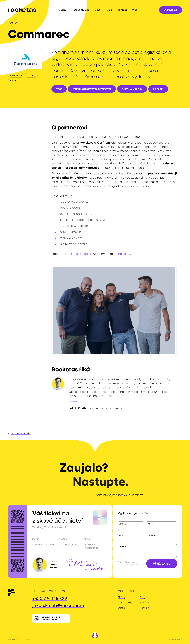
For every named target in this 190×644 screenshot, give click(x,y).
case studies (83, 254)
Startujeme (171, 10)
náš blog (124, 254)
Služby (122, 597)
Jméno (122, 524)
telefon (152, 536)
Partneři (13, 23)
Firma (151, 524)
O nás (121, 608)
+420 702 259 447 (132, 89)
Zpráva (123, 547)
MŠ (181, 639)
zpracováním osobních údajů (131, 565)
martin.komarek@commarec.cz (92, 89)
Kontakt (145, 608)
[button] (64, 10)
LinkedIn (158, 89)
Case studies (125, 603)
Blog (142, 597)
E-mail (122, 536)
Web (59, 89)
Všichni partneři (20, 433)
